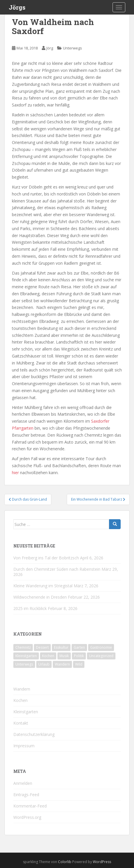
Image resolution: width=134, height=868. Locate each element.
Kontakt (21, 723)
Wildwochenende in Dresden (40, 597)
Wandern (22, 689)
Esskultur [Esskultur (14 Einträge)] (61, 647)
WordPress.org (27, 817)
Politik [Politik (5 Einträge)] (79, 656)
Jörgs (17, 7)
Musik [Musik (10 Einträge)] (64, 656)
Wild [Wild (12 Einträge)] (79, 664)
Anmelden (23, 783)
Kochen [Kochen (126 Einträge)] (48, 656)
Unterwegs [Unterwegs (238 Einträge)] (24, 664)
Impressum (24, 746)
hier (15, 473)
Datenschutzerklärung (34, 734)
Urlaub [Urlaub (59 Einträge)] (44, 664)
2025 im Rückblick (30, 608)
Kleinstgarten (26, 712)
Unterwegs (73, 48)
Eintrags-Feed (26, 795)
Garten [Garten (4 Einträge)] (79, 647)
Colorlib (65, 862)
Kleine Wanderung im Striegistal (43, 586)
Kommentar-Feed (30, 806)
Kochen (20, 700)
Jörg (50, 48)
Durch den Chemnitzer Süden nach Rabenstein (57, 569)
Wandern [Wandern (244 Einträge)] (62, 664)
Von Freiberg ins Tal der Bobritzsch (46, 558)
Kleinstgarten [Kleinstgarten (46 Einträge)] (26, 656)
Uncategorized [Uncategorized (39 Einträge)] (101, 656)
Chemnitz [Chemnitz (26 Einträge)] (23, 647)
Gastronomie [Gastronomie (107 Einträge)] (101, 647)
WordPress (102, 862)
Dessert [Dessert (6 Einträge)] (42, 647)
